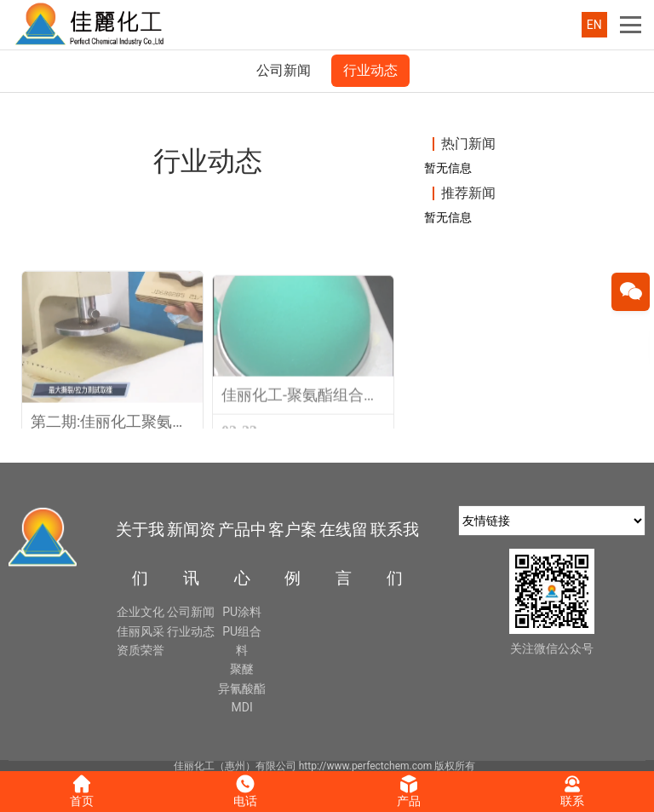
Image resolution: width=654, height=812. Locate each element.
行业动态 (370, 70)
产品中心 (242, 554)
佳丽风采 (141, 631)
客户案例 (293, 554)
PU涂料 (242, 612)
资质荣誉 (141, 650)
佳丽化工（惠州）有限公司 (235, 766)
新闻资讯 (191, 554)
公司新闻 (284, 70)
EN (594, 25)
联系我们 (395, 554)
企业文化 (141, 612)
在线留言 (344, 554)
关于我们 (140, 554)
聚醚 (242, 669)
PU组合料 (242, 641)
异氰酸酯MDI (242, 698)
